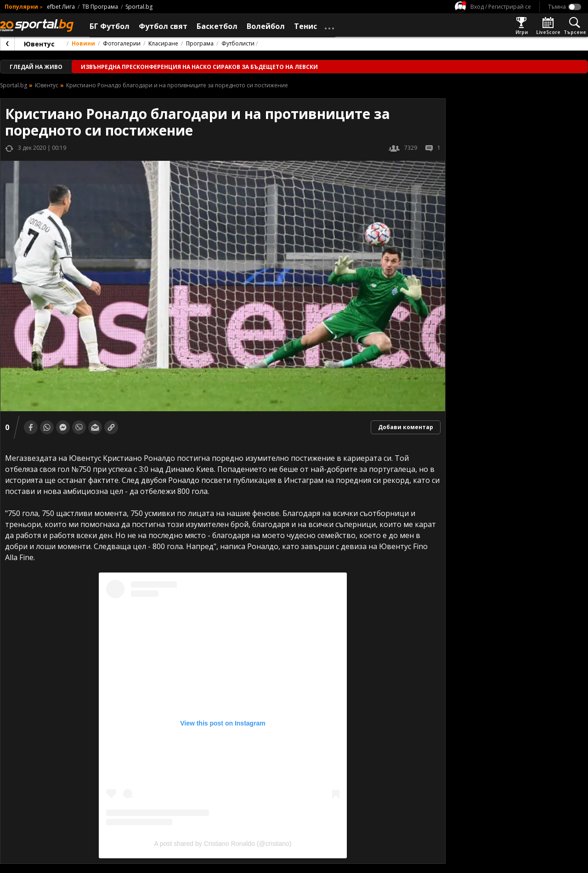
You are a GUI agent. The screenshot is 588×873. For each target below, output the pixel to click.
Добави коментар (406, 427)
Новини (83, 43)
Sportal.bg (139, 7)
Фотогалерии (122, 43)
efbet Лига (61, 7)
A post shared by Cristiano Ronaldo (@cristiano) (223, 844)
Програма (200, 43)
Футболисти (238, 43)
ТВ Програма (100, 7)
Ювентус (39, 44)
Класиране (163, 43)
